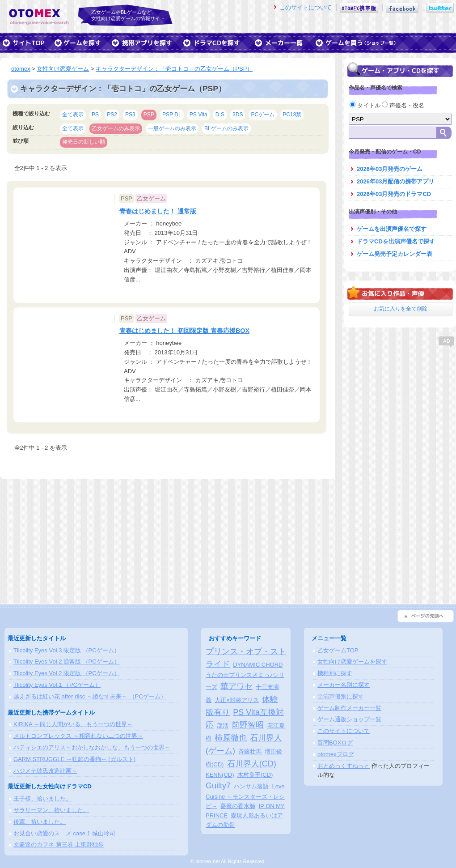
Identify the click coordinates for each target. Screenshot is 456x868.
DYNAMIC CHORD (258, 665)
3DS (238, 115)
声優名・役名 (403, 105)
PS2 (112, 115)
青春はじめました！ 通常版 (158, 211)
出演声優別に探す (341, 696)
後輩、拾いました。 (40, 822)
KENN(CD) (220, 775)
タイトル (366, 105)
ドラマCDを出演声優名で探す (396, 241)
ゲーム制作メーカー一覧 (349, 708)
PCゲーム (263, 115)
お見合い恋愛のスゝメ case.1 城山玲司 (64, 833)
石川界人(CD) (252, 764)
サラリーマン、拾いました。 (51, 810)
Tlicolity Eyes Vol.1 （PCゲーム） (57, 685)
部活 (223, 725)
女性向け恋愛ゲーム (63, 69)
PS (95, 115)
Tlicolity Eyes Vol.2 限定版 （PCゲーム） (67, 673)
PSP (149, 115)
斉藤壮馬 (250, 751)
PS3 (130, 115)
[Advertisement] (400, 405)
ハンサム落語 (251, 786)
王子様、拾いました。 (42, 798)
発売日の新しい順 (84, 142)
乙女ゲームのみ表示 (116, 128)
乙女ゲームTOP (338, 650)
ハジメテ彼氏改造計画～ (45, 771)
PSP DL (172, 115)
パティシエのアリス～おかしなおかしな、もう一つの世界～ (92, 747)
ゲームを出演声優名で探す (392, 229)
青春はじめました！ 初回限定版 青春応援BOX (184, 331)
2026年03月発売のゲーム (390, 169)
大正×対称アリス (237, 700)
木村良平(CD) (255, 775)
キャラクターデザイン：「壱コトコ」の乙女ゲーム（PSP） (174, 69)
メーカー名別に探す (344, 685)
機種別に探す (335, 673)
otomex (21, 69)
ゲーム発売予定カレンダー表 (395, 254)
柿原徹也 (231, 738)
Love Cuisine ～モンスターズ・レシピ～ (245, 796)
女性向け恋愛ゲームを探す (352, 662)
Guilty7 (218, 786)
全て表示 (73, 115)
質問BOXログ (335, 742)
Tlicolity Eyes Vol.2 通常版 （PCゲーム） (67, 662)
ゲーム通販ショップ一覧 (349, 719)
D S (220, 115)
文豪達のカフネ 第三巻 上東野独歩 (59, 845)
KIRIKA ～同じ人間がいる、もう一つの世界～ (73, 724)
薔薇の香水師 (238, 806)
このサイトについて (306, 7)
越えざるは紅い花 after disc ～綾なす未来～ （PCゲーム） (90, 696)
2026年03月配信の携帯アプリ (395, 181)
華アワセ (236, 686)
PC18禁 (292, 115)
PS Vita (198, 115)
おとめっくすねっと (344, 766)
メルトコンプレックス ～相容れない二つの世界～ (78, 736)
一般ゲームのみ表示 (172, 128)
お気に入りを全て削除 (401, 309)
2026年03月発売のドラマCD (394, 194)
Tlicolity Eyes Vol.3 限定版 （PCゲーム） (67, 650)
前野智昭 (248, 725)
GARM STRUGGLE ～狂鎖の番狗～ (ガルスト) (74, 759)
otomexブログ (336, 754)
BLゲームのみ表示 (226, 128)
